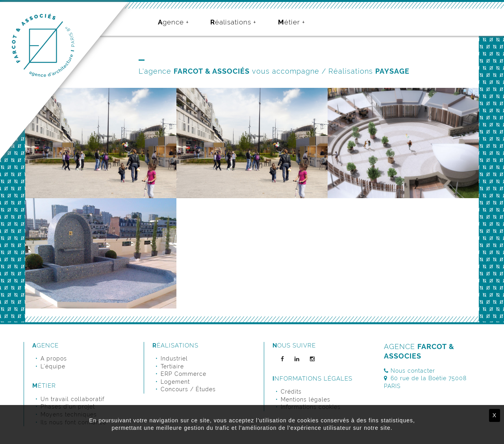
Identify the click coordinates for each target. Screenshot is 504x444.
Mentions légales (306, 399)
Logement (175, 382)
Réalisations (231, 22)
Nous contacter (409, 371)
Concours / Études (188, 389)
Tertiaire (172, 366)
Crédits (291, 392)
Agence (171, 22)
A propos (54, 359)
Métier (289, 22)
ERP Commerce (183, 374)
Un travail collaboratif (72, 399)
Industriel (174, 359)
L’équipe (53, 366)
